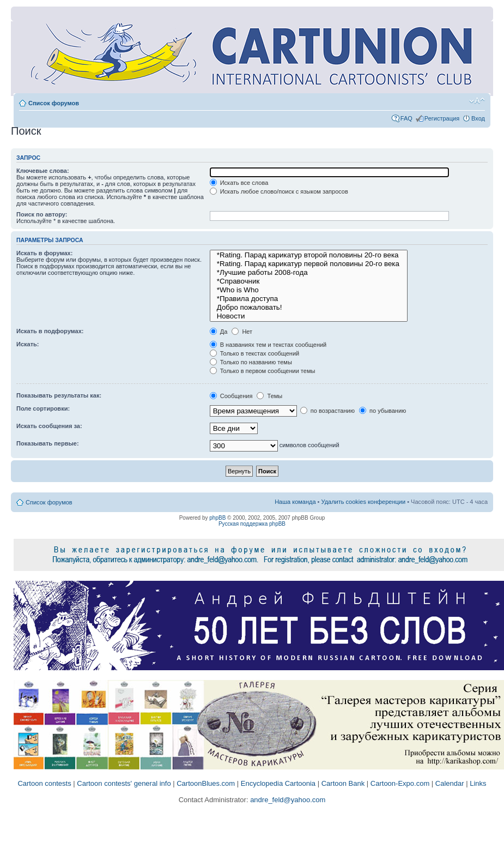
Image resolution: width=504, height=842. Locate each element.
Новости (309, 316)
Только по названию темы (251, 362)
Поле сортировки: (43, 408)
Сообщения (231, 396)
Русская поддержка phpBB (252, 524)
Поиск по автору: (42, 214)
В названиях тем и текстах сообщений (268, 345)
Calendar (450, 783)
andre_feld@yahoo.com (287, 800)
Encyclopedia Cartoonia (278, 783)
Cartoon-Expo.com (400, 783)
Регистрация (442, 118)
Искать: (28, 344)
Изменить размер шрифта (477, 101)
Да (219, 332)
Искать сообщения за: (49, 426)
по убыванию (382, 411)
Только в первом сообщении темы (263, 371)
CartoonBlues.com (206, 783)
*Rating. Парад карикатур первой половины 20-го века (309, 264)
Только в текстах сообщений (255, 353)
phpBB (217, 518)
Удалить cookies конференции (364, 502)
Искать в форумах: (44, 253)
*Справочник (309, 281)
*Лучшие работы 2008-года (309, 273)
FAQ (406, 118)
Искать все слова (239, 183)
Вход (478, 118)
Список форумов (54, 103)
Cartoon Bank (343, 783)
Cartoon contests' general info (124, 783)
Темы (269, 396)
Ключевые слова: (43, 171)
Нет (242, 332)
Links (478, 783)
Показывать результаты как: (59, 395)
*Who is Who (309, 290)
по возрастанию (327, 411)
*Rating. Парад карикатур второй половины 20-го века (309, 255)
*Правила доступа (309, 299)
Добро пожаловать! (309, 308)
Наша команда (295, 502)
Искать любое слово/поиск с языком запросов (279, 191)
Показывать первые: (48, 443)
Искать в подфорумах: (50, 331)
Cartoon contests (44, 783)
